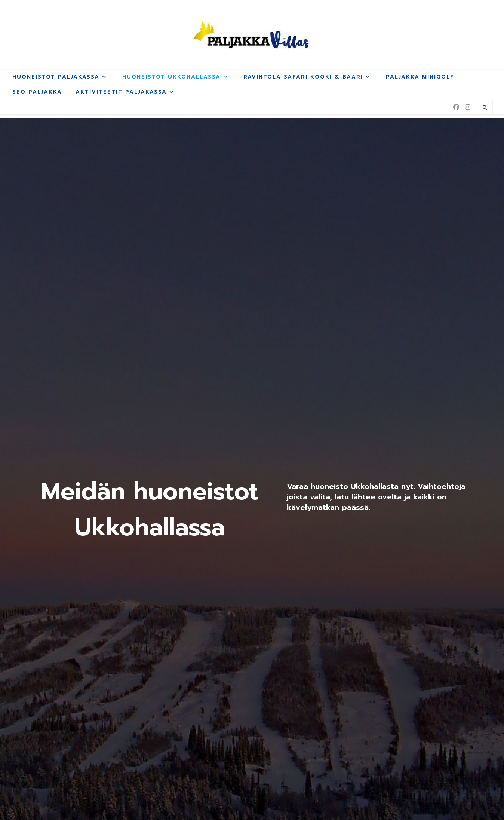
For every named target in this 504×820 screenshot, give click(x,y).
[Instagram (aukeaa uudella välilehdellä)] (468, 107)
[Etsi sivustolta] (485, 108)
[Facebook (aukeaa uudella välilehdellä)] (456, 107)
